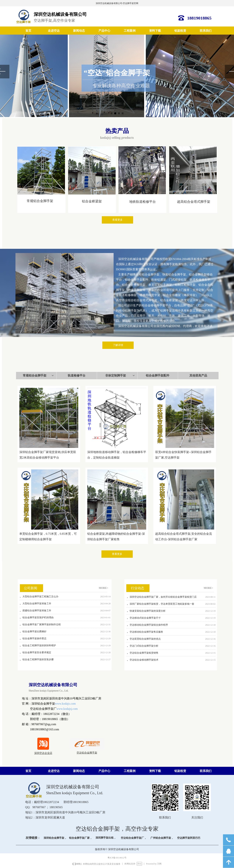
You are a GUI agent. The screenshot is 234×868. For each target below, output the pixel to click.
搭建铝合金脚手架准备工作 (37, 612)
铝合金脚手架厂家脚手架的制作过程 (42, 626)
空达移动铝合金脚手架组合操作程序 (149, 626)
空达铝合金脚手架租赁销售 (144, 654)
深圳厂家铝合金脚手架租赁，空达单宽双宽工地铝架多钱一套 (162, 605)
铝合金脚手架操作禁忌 (34, 640)
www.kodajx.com (65, 704)
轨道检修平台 (77, 375)
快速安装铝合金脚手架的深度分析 (148, 612)
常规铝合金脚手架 (38, 376)
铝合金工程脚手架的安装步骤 (38, 661)
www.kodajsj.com (67, 709)
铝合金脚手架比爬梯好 (34, 633)
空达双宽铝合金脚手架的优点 (145, 640)
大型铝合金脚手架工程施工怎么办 (40, 598)
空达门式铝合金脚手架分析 (144, 647)
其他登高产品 (198, 375)
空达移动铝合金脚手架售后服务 (146, 633)
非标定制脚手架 (120, 376)
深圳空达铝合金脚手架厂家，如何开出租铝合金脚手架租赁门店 (163, 598)
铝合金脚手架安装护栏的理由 (38, 619)
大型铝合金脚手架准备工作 (37, 605)
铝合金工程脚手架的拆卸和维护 (39, 647)
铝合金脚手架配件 (158, 375)
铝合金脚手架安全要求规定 (37, 654)
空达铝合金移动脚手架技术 (144, 661)
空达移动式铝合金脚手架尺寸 (145, 619)
